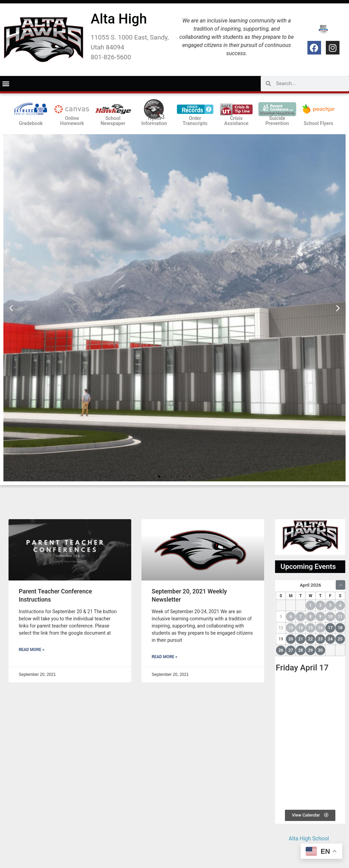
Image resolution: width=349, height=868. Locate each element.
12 (281, 628)
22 (310, 639)
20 (291, 639)
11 (340, 617)
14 (301, 628)
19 (281, 639)
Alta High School (309, 839)
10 (330, 617)
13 (291, 628)
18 (340, 628)
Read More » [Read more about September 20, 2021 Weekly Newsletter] (164, 657)
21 (301, 639)
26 (281, 650)
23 (320, 639)
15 (310, 628)
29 (310, 650)
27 (291, 650)
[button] (6, 84)
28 (301, 650)
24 (330, 639)
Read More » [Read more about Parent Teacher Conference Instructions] (32, 650)
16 (320, 628)
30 (320, 650)
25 (340, 639)
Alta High (119, 19)
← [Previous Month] (280, 585)
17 (330, 628)
